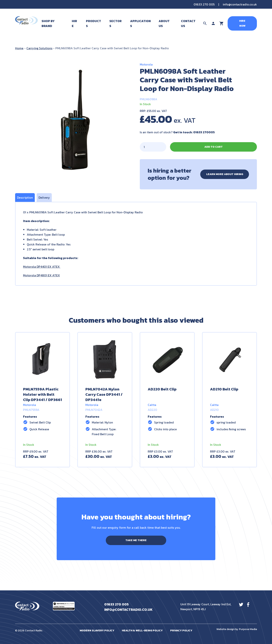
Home (19, 48)
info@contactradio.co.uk (240, 4)
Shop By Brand (48, 23)
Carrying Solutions (39, 48)
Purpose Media (248, 629)
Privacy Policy (181, 631)
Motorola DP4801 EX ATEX (41, 275)
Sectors (116, 23)
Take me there (136, 540)
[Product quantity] (153, 147)
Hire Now (242, 23)
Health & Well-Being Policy (142, 631)
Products (93, 23)
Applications (140, 23)
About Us (164, 23)
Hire (74, 23)
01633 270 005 (204, 4)
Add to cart (214, 147)
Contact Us (188, 23)
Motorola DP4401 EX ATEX (42, 267)
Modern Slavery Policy (97, 631)
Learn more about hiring (225, 174)
